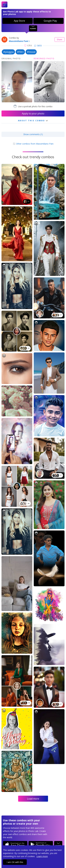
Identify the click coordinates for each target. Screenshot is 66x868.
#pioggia (8, 52)
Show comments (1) (33, 134)
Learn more (42, 856)
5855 (38, 46)
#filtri (20, 52)
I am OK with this (15, 862)
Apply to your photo (33, 113)
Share (60, 39)
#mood (31, 52)
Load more (33, 799)
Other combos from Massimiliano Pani (33, 144)
